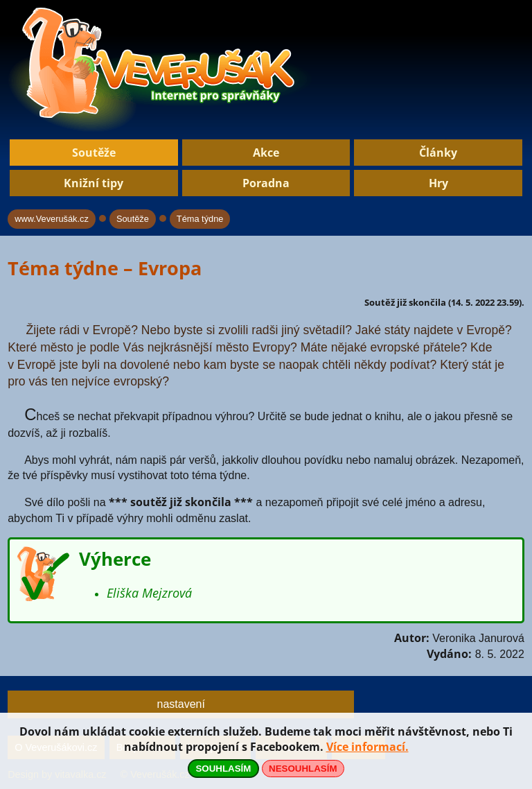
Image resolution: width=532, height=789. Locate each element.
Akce (266, 153)
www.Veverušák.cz (52, 219)
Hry (438, 183)
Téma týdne (200, 219)
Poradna (266, 183)
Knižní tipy (94, 183)
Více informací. (367, 747)
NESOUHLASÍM (303, 769)
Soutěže (94, 153)
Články (438, 153)
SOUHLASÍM (223, 769)
